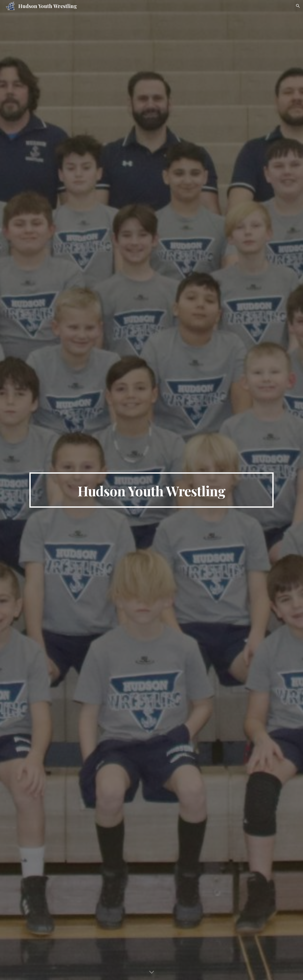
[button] (298, 6)
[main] (151, 490)
